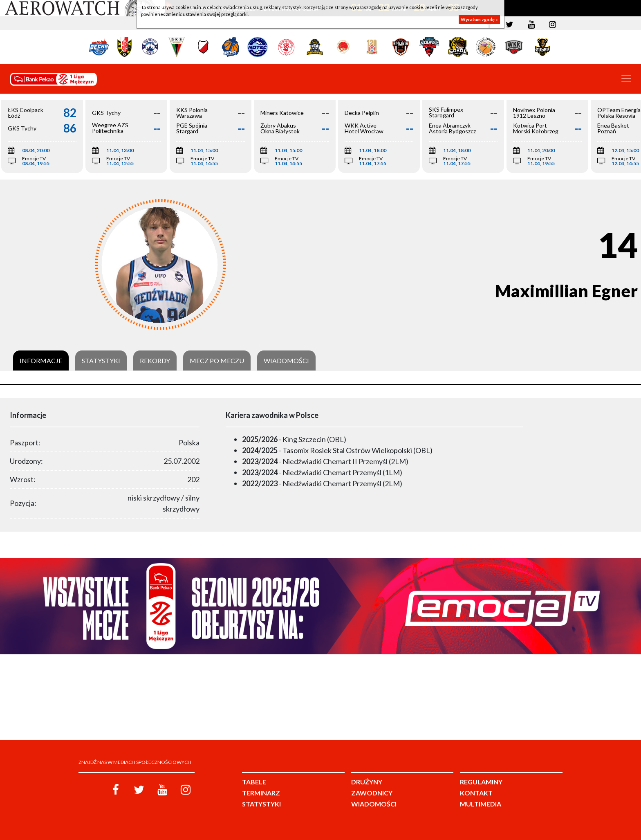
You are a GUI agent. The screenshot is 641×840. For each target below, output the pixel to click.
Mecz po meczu (217, 361)
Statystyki (101, 361)
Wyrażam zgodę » (479, 19)
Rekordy (155, 361)
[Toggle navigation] (626, 79)
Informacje (41, 361)
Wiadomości (286, 361)
